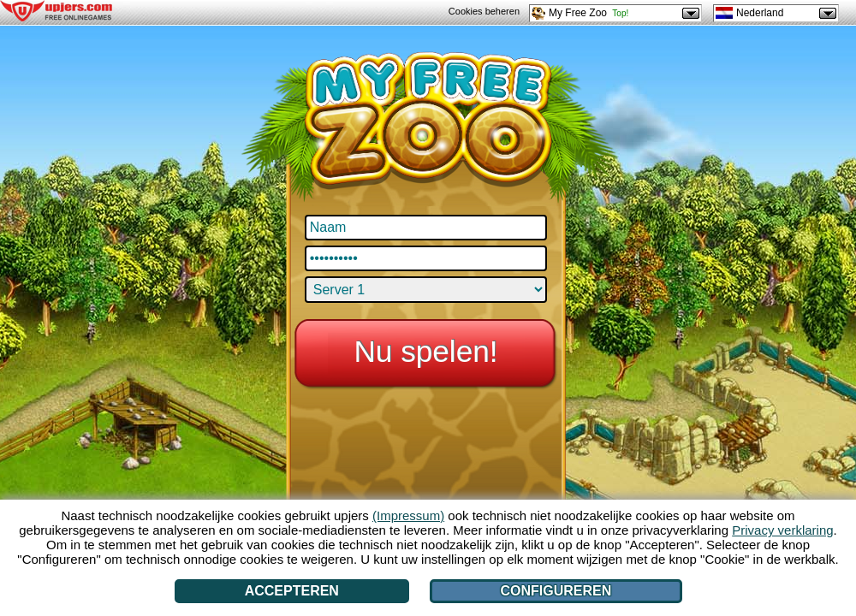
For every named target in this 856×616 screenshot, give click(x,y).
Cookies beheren (484, 11)
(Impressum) (408, 515)
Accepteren (292, 591)
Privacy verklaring (782, 530)
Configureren (556, 591)
